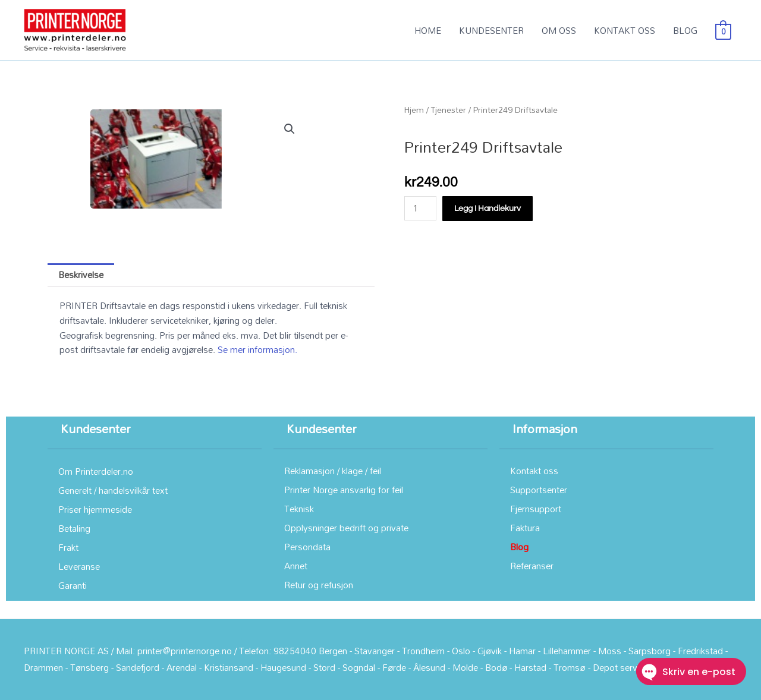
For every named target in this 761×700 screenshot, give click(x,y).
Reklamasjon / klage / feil (333, 471)
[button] (290, 129)
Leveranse (79, 566)
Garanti (73, 585)
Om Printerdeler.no (96, 471)
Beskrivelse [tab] (81, 275)
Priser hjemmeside (95, 509)
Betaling (74, 528)
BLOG (685, 30)
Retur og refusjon (319, 585)
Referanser (532, 566)
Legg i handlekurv (488, 209)
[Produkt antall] (420, 208)
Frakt (68, 547)
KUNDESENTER (491, 30)
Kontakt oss (534, 471)
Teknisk (299, 509)
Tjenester (449, 110)
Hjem (414, 110)
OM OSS (559, 30)
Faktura (525, 528)
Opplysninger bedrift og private (346, 528)
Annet (296, 566)
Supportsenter (539, 490)
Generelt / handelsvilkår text (113, 490)
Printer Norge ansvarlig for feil (344, 490)
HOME (428, 30)
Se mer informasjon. (257, 349)
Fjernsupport (536, 509)
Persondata (307, 547)
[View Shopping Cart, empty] (723, 30)
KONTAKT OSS (625, 30)
